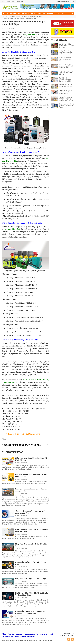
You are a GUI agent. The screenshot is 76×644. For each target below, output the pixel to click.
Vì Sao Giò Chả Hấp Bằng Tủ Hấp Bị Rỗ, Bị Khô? (66, 59)
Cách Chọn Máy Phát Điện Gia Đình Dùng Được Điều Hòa (32, 530)
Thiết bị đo (60, 13)
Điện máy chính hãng (18, 1)
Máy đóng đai (33, 641)
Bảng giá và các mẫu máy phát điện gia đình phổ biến (31, 490)
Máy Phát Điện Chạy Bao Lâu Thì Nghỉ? (31, 579)
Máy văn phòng (36, 13)
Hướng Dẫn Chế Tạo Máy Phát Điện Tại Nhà (31, 563)
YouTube (72, 639)
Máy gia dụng (7, 17)
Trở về (4, 439)
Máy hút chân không (45, 641)
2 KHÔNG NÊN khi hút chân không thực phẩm (66, 86)
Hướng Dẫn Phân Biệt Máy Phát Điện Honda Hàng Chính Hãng (30, 612)
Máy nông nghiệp (23, 13)
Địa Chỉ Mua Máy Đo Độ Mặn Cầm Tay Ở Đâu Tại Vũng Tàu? (66, 73)
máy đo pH (25, 641)
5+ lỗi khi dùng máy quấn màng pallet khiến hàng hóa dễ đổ (66, 66)
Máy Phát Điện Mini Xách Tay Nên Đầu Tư (31, 545)
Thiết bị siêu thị (19, 17)
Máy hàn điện (16, 641)
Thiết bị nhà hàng (49, 13)
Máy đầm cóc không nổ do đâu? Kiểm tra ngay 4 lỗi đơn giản (66, 46)
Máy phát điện (7, 641)
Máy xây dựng (11, 13)
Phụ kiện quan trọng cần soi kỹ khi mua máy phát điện (31, 475)
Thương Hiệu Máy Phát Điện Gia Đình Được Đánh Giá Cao (30, 512)
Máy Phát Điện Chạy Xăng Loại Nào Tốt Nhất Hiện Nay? (31, 459)
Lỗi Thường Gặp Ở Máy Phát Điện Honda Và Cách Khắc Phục (32, 594)
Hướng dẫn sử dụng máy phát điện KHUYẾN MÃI (29, 445)
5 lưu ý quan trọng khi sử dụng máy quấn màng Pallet (67, 106)
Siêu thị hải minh (6, 1)
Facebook (69, 639)
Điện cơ (28, 17)
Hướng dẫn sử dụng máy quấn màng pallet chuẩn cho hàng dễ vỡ (66, 52)
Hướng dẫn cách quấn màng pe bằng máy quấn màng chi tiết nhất (66, 99)
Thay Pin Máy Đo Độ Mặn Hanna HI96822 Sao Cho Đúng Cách (65, 80)
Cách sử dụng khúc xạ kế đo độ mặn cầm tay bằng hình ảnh (66, 92)
